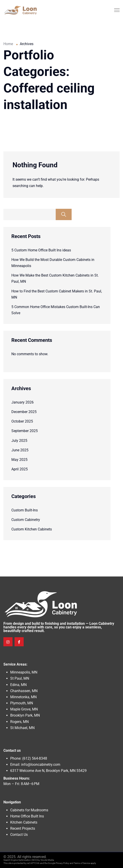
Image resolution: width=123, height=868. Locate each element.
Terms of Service (82, 863)
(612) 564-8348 (35, 758)
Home (8, 44)
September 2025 (25, 431)
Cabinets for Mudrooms (29, 810)
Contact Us (19, 835)
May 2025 (19, 460)
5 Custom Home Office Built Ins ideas (41, 250)
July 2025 (19, 441)
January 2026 (23, 402)
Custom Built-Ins (25, 510)
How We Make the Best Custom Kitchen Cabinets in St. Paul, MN (55, 278)
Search (64, 214)
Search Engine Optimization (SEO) (20, 860)
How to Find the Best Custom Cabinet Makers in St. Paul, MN (57, 294)
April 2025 (20, 469)
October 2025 (22, 421)
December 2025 (24, 412)
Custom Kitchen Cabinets (32, 529)
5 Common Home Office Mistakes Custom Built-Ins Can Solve (56, 310)
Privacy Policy (62, 863)
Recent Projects (23, 828)
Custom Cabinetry (26, 520)
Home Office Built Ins (27, 816)
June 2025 (20, 450)
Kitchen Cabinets (24, 822)
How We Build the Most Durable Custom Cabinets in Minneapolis (53, 263)
